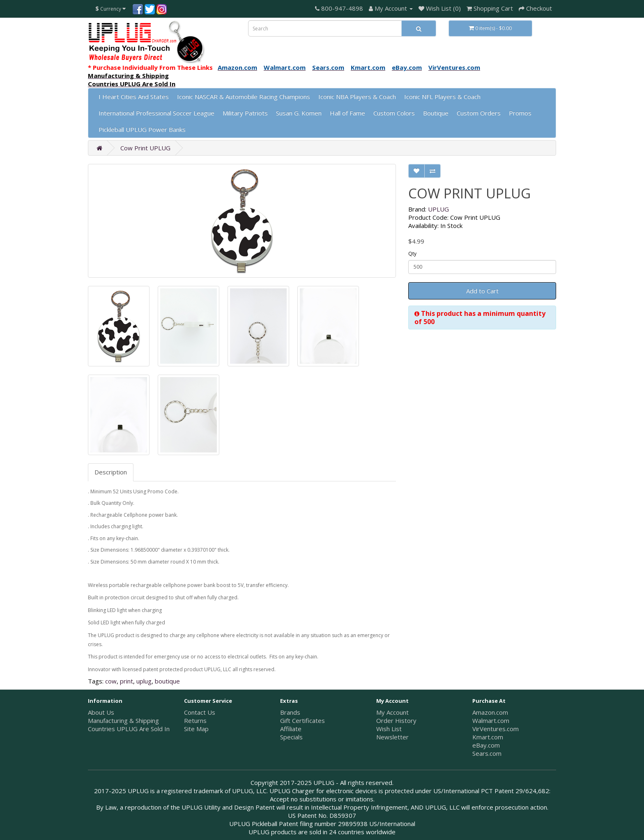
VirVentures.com (496, 729)
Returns (195, 720)
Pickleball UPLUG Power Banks (142, 129)
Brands (290, 712)
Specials (291, 737)
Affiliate (291, 729)
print (126, 681)
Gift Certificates (302, 720)
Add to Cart (482, 291)
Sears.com (487, 753)
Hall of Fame (347, 113)
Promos (520, 113)
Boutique (436, 113)
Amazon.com (490, 712)
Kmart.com (488, 737)
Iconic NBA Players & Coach (357, 97)
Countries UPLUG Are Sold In (129, 729)
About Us (101, 712)
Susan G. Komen (299, 113)
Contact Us (200, 712)
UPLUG (438, 209)
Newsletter (392, 737)
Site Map (196, 729)
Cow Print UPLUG (145, 148)
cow (111, 681)
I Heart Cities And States (134, 97)
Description (111, 472)
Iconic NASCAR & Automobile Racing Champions (244, 97)
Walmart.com (491, 720)
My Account (392, 712)
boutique (167, 681)
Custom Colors (394, 113)
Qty (412, 254)
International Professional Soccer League (156, 113)
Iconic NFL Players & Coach (442, 97)
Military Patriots (245, 113)
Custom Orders (479, 113)
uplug (144, 681)
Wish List (389, 729)
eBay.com (486, 745)
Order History (396, 720)
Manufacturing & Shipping (123, 720)
